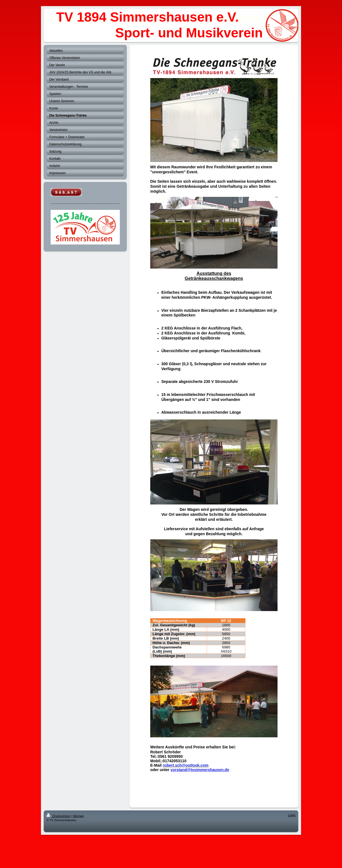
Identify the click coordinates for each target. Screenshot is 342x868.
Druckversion (59, 816)
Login (292, 815)
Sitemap (78, 816)
